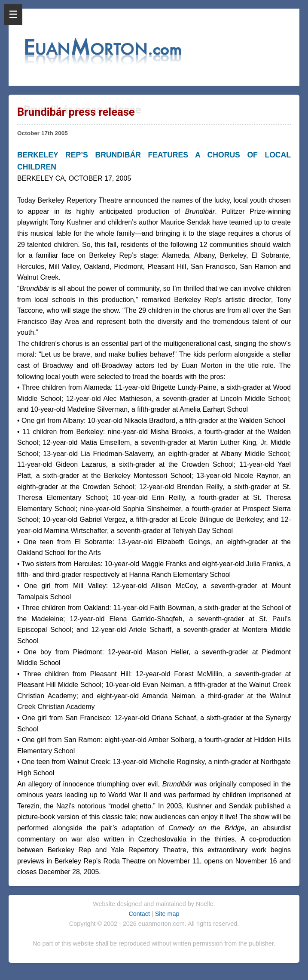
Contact (140, 914)
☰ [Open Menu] (13, 14)
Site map (167, 914)
